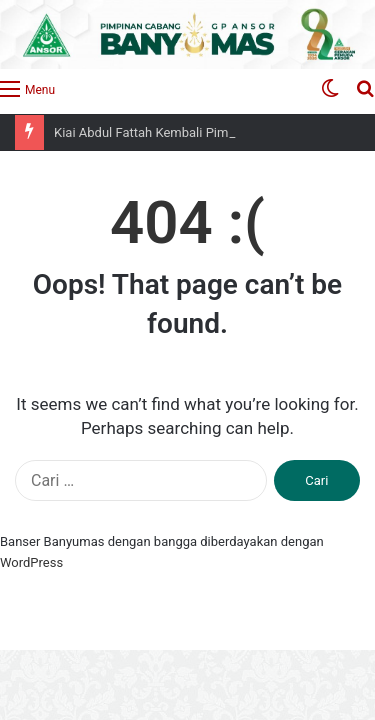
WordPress (31, 562)
